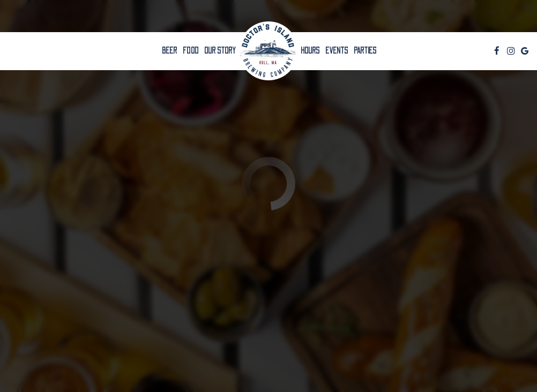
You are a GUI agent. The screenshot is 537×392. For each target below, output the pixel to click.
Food (191, 51)
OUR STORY (220, 51)
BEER (170, 51)
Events (337, 51)
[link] (268, 51)
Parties (365, 51)
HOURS (310, 51)
